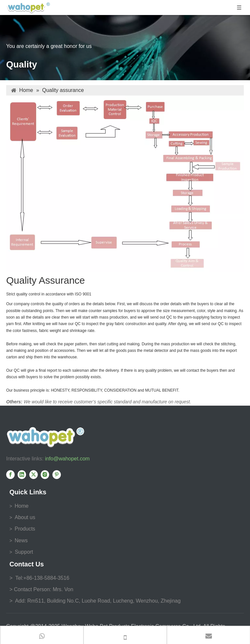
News (21, 540)
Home (22, 506)
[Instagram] (45, 474)
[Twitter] (34, 474)
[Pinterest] (57, 474)
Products (25, 529)
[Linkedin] (22, 474)
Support (23, 552)
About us (25, 517)
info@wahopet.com (67, 459)
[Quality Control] (125, 184)
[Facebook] (10, 474)
